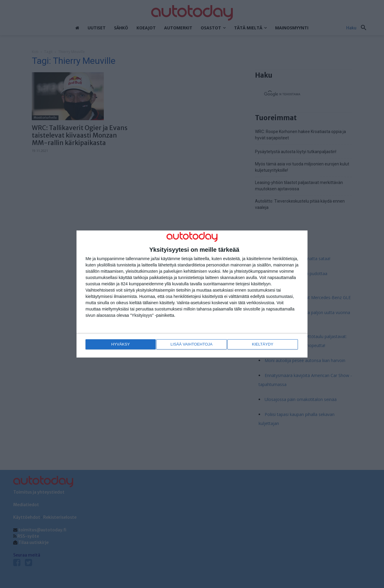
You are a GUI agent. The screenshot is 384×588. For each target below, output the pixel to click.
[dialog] (192, 294)
